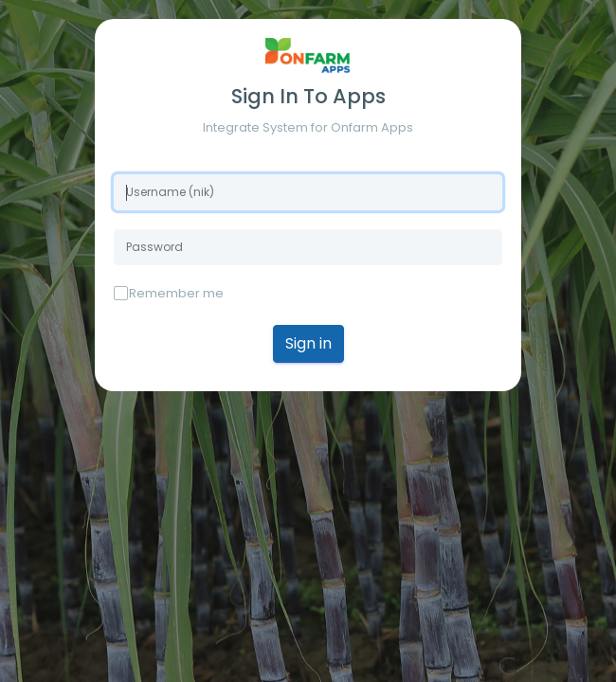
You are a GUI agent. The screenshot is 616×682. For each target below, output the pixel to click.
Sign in (308, 343)
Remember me (176, 293)
